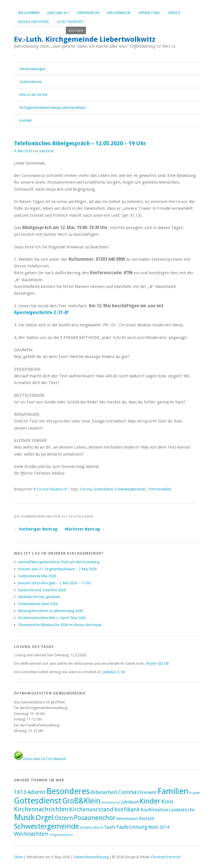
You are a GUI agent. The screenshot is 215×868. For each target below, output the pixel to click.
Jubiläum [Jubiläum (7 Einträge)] (130, 802)
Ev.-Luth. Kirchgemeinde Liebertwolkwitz (85, 39)
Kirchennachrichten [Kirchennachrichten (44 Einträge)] (41, 809)
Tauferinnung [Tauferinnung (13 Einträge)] (132, 827)
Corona (86, 489)
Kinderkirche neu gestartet (39, 597)
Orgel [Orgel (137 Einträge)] (45, 818)
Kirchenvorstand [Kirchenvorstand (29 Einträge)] (91, 809)
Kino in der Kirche (33, 95)
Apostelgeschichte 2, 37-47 (41, 313)
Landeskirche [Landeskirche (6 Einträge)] (182, 810)
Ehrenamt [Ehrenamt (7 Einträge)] (147, 792)
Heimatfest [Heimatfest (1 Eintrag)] (109, 803)
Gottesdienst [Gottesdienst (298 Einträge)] (38, 801)
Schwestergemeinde (130, 489)
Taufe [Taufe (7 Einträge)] (110, 827)
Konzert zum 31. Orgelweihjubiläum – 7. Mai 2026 (57, 569)
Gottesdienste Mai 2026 (37, 576)
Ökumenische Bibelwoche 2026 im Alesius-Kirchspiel (60, 625)
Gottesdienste (31, 82)
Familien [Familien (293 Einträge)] (173, 791)
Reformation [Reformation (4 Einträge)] (127, 819)
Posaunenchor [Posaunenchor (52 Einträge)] (95, 818)
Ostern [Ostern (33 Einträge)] (64, 818)
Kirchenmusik (119, 13)
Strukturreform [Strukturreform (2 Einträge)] (92, 828)
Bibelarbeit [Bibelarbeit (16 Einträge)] (104, 792)
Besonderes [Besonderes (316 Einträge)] (68, 791)
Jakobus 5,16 (114, 672)
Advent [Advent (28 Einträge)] (36, 792)
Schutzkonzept (71, 22)
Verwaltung (149, 13)
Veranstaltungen (32, 69)
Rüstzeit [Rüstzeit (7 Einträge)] (147, 819)
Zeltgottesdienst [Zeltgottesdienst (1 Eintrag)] (61, 835)
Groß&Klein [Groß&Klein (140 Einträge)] (81, 801)
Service (174, 13)
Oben (18, 857)
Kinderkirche (88, 13)
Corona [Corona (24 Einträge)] (127, 792)
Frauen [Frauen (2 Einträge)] (195, 793)
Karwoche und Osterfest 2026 (42, 590)
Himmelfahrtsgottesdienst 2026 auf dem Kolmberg (59, 562)
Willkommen (29, 13)
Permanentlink (160, 489)
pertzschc (47, 151)
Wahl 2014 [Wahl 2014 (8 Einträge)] (159, 827)
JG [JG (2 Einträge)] (119, 802)
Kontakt (26, 120)
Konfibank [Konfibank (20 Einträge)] (127, 810)
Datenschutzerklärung (91, 857)
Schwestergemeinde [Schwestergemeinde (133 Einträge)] (46, 826)
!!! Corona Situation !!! (50, 489)
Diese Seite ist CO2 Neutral (40, 759)
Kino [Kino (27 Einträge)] (167, 802)
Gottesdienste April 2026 (38, 604)
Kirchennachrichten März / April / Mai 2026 (52, 618)
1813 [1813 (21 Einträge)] (20, 792)
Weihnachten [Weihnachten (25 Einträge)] (31, 834)
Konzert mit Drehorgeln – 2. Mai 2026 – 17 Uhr (55, 583)
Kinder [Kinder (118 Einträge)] (150, 801)
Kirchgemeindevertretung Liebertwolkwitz (53, 108)
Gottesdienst (103, 489)
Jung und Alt (58, 13)
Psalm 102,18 (157, 663)
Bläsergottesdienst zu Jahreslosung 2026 (51, 611)
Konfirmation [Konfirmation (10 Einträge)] (154, 810)
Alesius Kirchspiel (34, 22)
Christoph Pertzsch (166, 857)
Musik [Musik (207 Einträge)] (24, 817)
